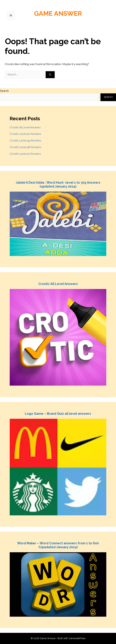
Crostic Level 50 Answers (25, 134)
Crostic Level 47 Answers (25, 154)
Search (4, 91)
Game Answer (58, 13)
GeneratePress (77, 638)
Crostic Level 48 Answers (25, 147)
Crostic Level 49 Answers (25, 140)
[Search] (50, 75)
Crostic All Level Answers (25, 127)
